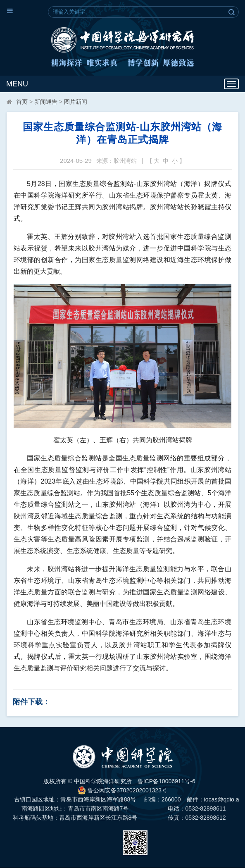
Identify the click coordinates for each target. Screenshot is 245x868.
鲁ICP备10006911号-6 (167, 781)
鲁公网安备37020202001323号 (123, 790)
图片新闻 (76, 102)
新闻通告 (46, 102)
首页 (22, 102)
